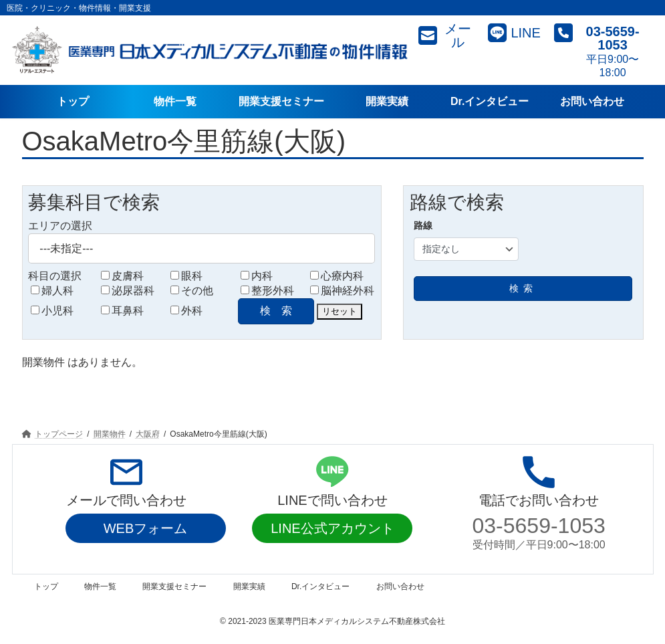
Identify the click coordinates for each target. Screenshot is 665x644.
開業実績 (249, 586)
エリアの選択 (60, 226)
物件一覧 (100, 586)
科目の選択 (55, 276)
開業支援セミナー (174, 586)
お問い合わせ (400, 586)
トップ (46, 586)
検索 (523, 288)
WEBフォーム (146, 528)
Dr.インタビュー (320, 586)
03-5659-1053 (539, 526)
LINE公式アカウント (332, 528)
